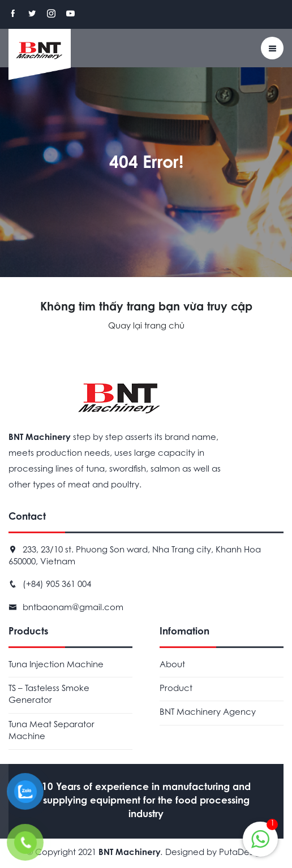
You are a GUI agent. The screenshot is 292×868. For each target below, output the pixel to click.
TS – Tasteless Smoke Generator (49, 695)
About (172, 665)
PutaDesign (242, 853)
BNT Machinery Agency (208, 713)
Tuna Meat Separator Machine (51, 731)
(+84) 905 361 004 (57, 585)
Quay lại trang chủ (146, 327)
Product (176, 689)
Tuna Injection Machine (56, 665)
